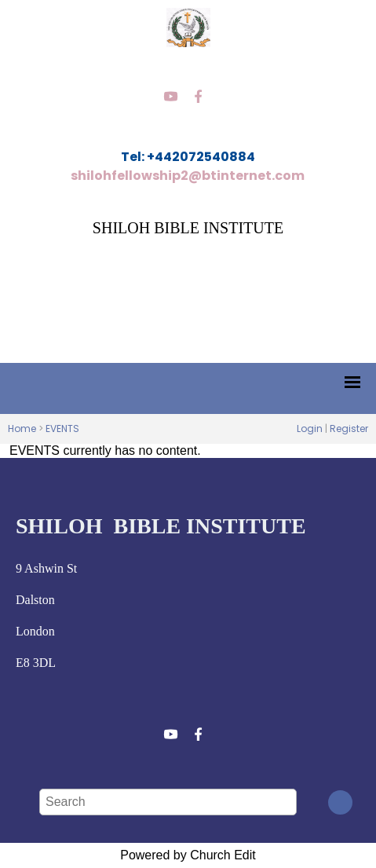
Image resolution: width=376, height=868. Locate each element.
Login (310, 429)
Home (22, 429)
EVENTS (62, 429)
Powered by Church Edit (188, 855)
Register (349, 429)
